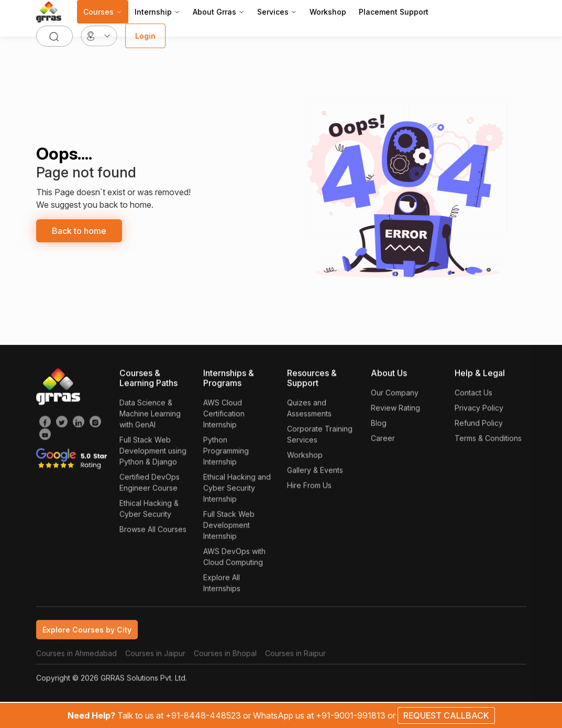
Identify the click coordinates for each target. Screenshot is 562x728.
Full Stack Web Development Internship (229, 527)
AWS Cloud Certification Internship (224, 416)
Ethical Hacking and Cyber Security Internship (237, 490)
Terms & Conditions (488, 440)
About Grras (219, 12)
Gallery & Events (315, 472)
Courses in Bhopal (225, 656)
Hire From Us (309, 488)
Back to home (79, 231)
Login (145, 36)
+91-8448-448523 (204, 715)
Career (383, 440)
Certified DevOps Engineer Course (150, 485)
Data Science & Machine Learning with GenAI (150, 416)
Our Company (395, 395)
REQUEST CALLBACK (446, 715)
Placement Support (394, 12)
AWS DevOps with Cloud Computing (234, 559)
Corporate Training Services (320, 436)
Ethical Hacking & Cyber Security (149, 511)
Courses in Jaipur (155, 656)
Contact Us (473, 395)
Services (277, 12)
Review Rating (395, 410)
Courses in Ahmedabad (76, 656)
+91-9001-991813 (352, 715)
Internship (157, 12)
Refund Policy (479, 425)
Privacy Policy (479, 410)
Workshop (328, 12)
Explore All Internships (222, 585)
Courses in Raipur (295, 656)
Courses (103, 12)
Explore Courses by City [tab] (87, 632)
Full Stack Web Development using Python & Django (153, 453)
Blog (379, 425)
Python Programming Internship (226, 453)
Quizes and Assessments (309, 410)
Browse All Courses (153, 531)
